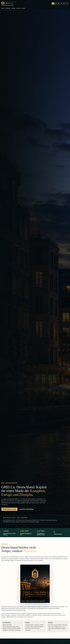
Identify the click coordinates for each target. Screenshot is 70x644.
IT (61, 3)
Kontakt (23, 8)
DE (53, 3)
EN (59, 3)
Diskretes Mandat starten (9, 509)
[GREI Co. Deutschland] (8, 3)
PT (67, 3)
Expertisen (8, 8)
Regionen (13, 8)
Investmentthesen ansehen (27, 509)
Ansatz (3, 8)
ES (64, 3)
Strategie (18, 8)
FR (56, 3)
